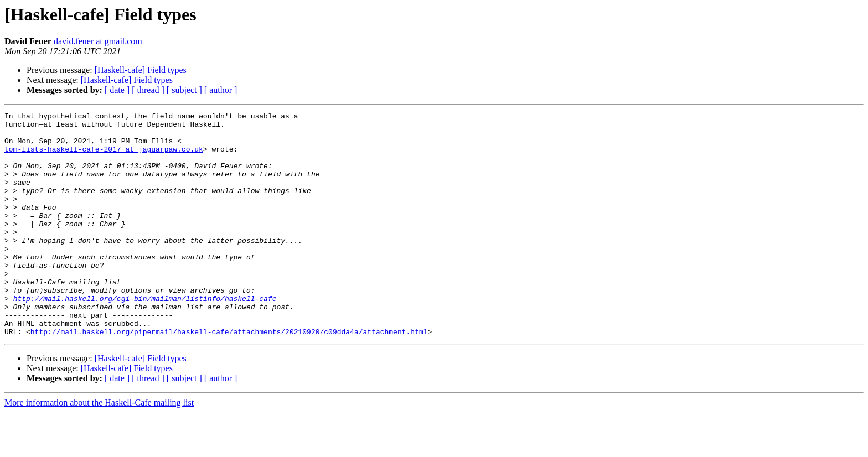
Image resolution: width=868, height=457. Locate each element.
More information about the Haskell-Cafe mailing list (99, 447)
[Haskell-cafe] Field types (141, 70)
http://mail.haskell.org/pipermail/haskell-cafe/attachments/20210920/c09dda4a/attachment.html (229, 376)
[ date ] (117, 90)
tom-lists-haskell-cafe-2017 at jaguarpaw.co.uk (104, 157)
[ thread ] (148, 90)
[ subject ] (184, 90)
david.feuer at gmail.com (98, 41)
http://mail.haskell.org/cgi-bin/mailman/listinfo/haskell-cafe (145, 336)
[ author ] (221, 90)
